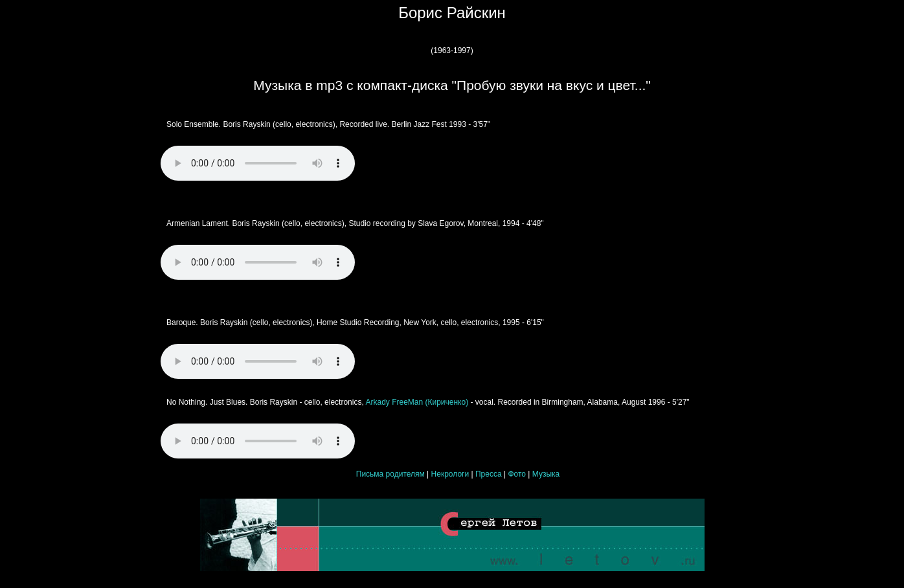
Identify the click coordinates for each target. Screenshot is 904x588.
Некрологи (450, 474)
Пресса (489, 474)
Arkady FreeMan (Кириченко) (416, 402)
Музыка (546, 474)
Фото (517, 474)
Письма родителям (390, 474)
